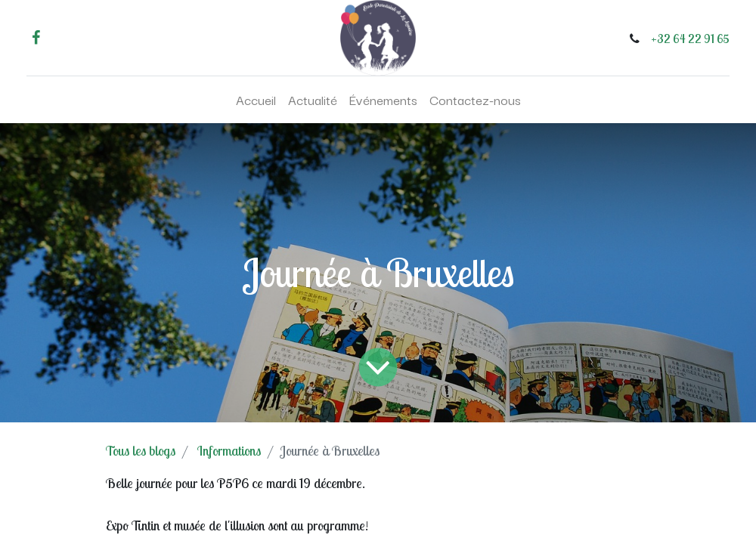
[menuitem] (256, 100)
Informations (229, 451)
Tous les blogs (141, 451)
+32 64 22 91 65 (690, 39)
